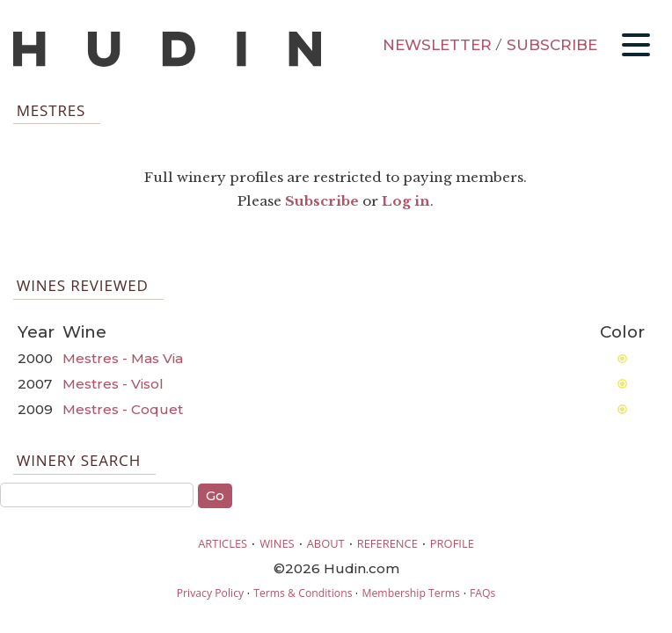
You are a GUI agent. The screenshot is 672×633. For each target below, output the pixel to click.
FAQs (482, 593)
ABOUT (326, 543)
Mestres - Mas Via (123, 358)
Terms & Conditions (303, 593)
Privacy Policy (210, 593)
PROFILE (452, 543)
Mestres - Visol (113, 384)
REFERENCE (387, 543)
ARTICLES (223, 543)
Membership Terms (410, 593)
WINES (277, 543)
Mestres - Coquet (123, 409)
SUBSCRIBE (552, 45)
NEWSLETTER (437, 45)
